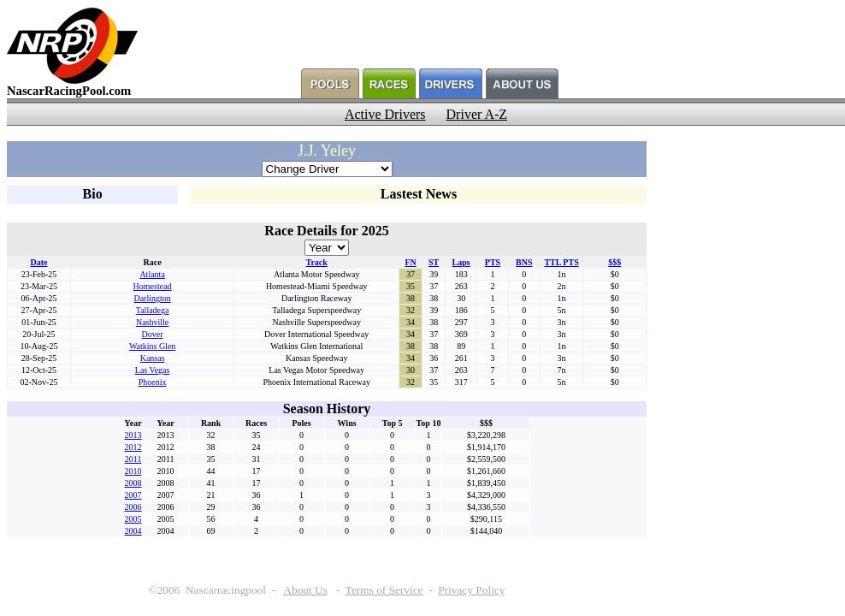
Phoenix (153, 382)
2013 (133, 435)
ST (434, 262)
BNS (524, 262)
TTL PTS (561, 262)
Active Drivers (385, 114)
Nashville (152, 322)
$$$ (615, 262)
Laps (461, 262)
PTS (493, 262)
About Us (305, 590)
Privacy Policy (471, 590)
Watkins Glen (152, 346)
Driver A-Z (477, 114)
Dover (153, 334)
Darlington (152, 298)
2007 (133, 495)
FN (410, 262)
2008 (133, 483)
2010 (133, 471)
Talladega (153, 310)
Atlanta (152, 274)
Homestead (153, 286)
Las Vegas (153, 370)
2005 (133, 519)
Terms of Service (384, 590)
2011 (133, 459)
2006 (133, 507)
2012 (133, 447)
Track (316, 262)
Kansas (153, 358)
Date (38, 262)
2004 (133, 531)
